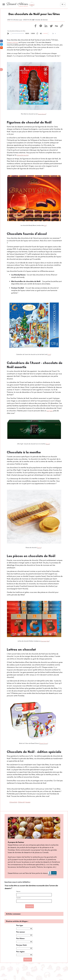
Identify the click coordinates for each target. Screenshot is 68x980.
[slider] (17, 33)
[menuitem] (54, 34)
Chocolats (13, 802)
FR (62, 4)
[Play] (8, 33)
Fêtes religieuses (24, 802)
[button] (1, 70)
